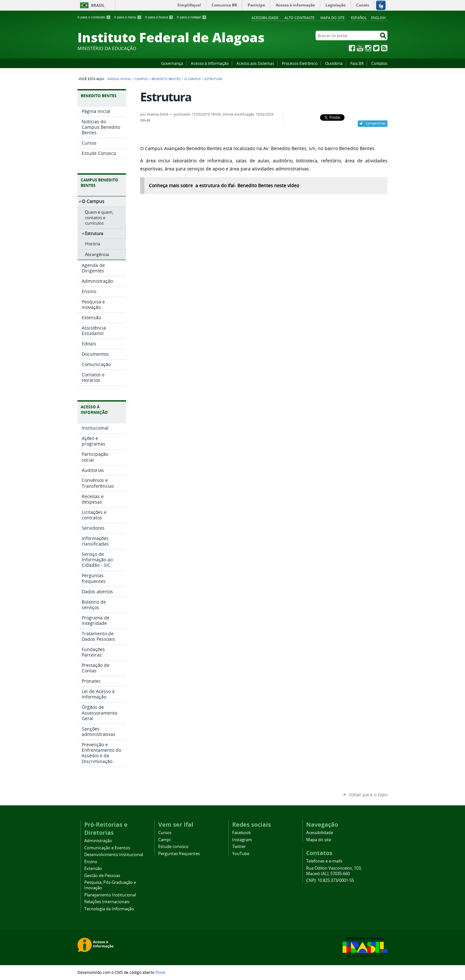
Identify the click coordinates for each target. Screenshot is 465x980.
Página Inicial (119, 79)
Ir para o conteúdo (94, 17)
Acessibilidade (265, 18)
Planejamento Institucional (110, 895)
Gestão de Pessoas (102, 876)
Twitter (376, 48)
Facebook (352, 48)
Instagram (368, 48)
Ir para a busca (159, 17)
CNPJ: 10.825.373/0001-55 (330, 880)
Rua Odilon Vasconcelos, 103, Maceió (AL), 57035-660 (334, 871)
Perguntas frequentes (179, 854)
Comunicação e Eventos (107, 848)
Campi (164, 840)
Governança (172, 63)
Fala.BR (357, 63)
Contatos (379, 63)
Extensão (93, 868)
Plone (160, 972)
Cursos (165, 833)
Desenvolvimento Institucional (114, 855)
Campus (141, 79)
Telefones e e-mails (324, 861)
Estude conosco (173, 847)
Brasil (98, 5)
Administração (98, 841)
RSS (384, 48)
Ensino (91, 862)
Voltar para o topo (368, 795)
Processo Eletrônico (300, 63)
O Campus (192, 79)
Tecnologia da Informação (109, 909)
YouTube (360, 48)
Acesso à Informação (210, 63)
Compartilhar (376, 123)
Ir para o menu (128, 17)
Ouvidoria (334, 63)
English (378, 18)
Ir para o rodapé (192, 17)
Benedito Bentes (166, 79)
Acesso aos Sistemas (255, 63)
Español (359, 18)
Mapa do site (332, 18)
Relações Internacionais (107, 902)
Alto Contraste (300, 18)
